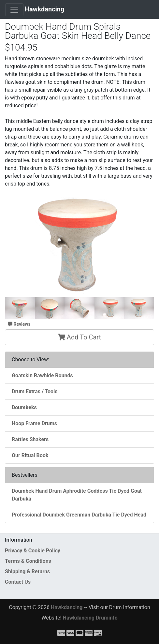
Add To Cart (79, 337)
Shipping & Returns (27, 571)
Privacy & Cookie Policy (33, 551)
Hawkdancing (45, 9)
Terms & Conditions (28, 561)
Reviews (19, 324)
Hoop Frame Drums (34, 423)
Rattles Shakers (30, 439)
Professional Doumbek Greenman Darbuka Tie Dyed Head (79, 515)
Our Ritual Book (30, 455)
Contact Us (18, 582)
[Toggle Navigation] (14, 10)
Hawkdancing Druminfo (90, 618)
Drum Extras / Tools (35, 391)
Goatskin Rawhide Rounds (42, 375)
